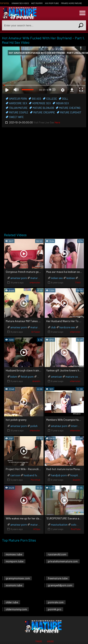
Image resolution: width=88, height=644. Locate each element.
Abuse (50, 641)
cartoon (15, 475)
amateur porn (19, 278)
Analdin (36, 381)
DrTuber (36, 332)
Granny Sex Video (20, 3)
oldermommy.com (16, 609)
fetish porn (27, 377)
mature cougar (74, 377)
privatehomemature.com (63, 561)
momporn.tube (15, 561)
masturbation (59, 524)
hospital (75, 475)
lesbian (71, 278)
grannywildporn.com (60, 585)
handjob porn (59, 475)
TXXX (78, 282)
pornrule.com (56, 602)
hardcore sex (67, 327)
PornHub (36, 480)
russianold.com (57, 554)
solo (74, 524)
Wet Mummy (37, 3)
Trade (39, 641)
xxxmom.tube (14, 585)
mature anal (38, 278)
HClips (37, 529)
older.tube (12, 602)
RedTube (76, 529)
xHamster (35, 282)
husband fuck (32, 475)
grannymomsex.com (18, 578)
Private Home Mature (71, 3)
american (56, 377)
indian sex (57, 278)
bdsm (14, 377)
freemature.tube (58, 578)
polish (34, 426)
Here (57, 122)
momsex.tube (14, 554)
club (53, 327)
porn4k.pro (55, 609)
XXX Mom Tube (52, 3)
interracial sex (79, 426)
